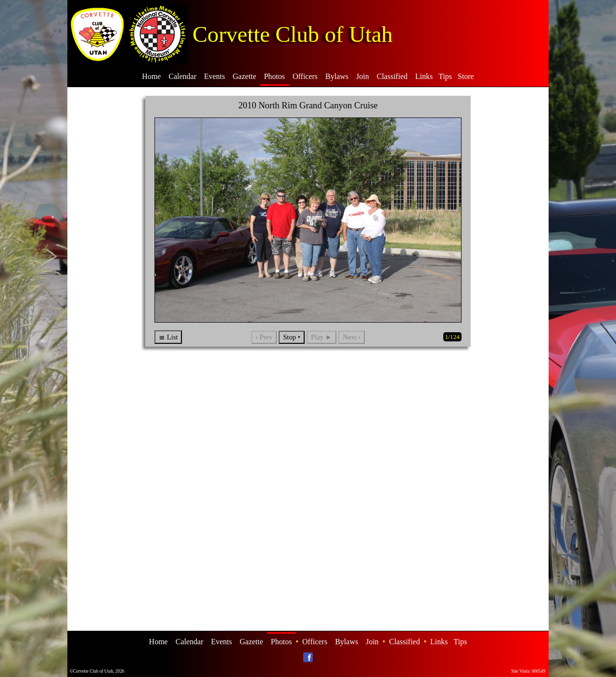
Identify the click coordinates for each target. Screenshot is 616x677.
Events (215, 76)
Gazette (245, 76)
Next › (352, 337)
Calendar (182, 76)
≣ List (168, 337)
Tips (445, 76)
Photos (274, 76)
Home (151, 76)
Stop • (292, 337)
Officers (305, 76)
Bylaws (337, 76)
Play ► (321, 337)
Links (424, 76)
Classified (392, 76)
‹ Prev (264, 337)
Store (466, 76)
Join (363, 76)
